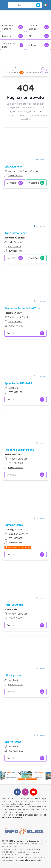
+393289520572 (16, 751)
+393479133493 (15, 321)
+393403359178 (15, 684)
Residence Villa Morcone (19, 450)
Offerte (39, 36)
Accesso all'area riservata (29, 860)
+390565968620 (16, 467)
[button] (4, 5)
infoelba (6, 857)
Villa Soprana (13, 675)
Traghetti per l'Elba (13, 45)
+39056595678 (15, 543)
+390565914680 (15, 326)
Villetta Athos (13, 742)
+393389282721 (15, 392)
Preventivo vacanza (13, 27)
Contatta (15, 183)
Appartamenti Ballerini (18, 383)
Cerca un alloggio (39, 27)
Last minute (13, 36)
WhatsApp (36, 183)
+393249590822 (16, 538)
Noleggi (39, 45)
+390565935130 (15, 176)
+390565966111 (15, 618)
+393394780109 (15, 463)
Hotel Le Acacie (14, 605)
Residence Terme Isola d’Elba (22, 308)
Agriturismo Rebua (16, 233)
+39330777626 (15, 246)
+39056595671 (15, 251)
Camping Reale (14, 525)
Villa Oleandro (13, 167)
